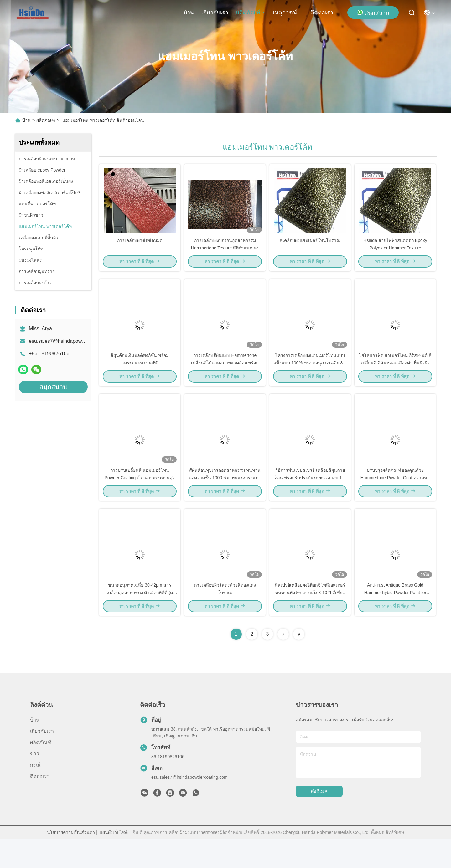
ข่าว (35, 782)
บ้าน (189, 13)
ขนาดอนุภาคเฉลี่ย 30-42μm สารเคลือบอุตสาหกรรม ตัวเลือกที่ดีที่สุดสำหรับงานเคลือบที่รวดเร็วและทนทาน (140, 621)
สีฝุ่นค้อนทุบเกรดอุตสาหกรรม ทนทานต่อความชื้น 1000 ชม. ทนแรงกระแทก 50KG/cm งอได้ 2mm (225, 499)
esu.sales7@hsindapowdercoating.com (73, 341)
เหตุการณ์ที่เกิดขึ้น (288, 13)
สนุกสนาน (373, 13)
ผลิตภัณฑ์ (251, 13)
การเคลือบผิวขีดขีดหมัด (140, 247)
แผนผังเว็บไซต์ (114, 861)
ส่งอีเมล (319, 820)
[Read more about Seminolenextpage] (283, 663)
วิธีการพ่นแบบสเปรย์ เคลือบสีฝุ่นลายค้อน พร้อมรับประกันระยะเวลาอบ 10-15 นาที (310, 499)
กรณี (35, 794)
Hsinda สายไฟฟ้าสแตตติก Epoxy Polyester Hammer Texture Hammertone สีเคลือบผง (395, 255)
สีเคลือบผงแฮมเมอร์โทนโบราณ (310, 247)
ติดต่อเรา (322, 13)
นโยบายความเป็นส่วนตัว (71, 861)
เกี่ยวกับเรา (215, 13)
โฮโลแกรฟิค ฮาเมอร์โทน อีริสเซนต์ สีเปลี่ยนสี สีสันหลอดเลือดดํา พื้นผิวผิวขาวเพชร (395, 377)
